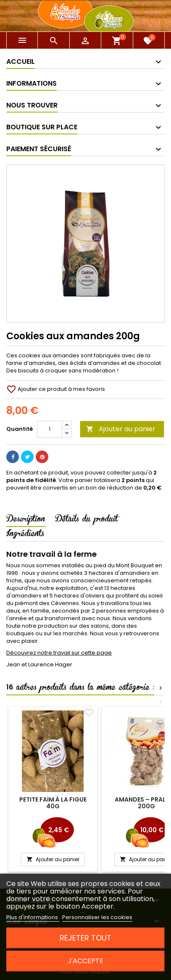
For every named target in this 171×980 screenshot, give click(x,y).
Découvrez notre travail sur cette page (59, 653)
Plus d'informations (33, 917)
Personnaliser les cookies (97, 917)
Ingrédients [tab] (25, 535)
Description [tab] (26, 520)
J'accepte (85, 961)
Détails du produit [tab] (87, 520)
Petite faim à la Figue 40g (53, 803)
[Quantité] (50, 429)
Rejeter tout (85, 938)
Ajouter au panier (121, 429)
